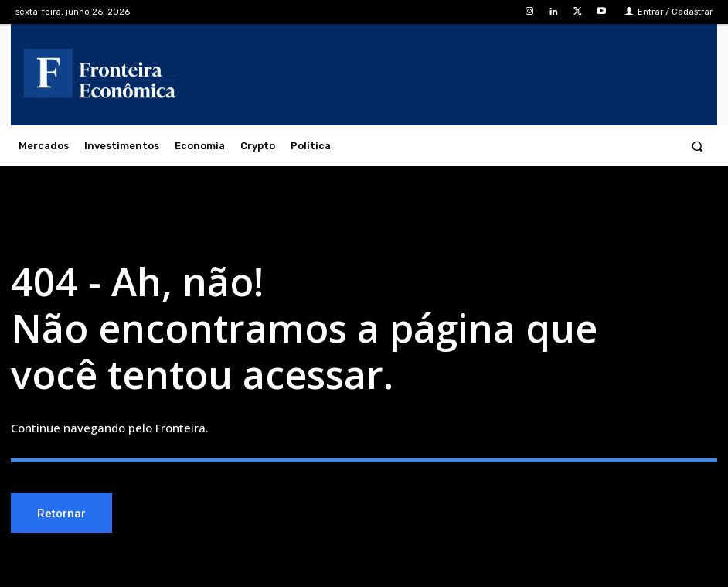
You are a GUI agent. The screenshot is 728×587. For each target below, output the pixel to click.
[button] (697, 146)
